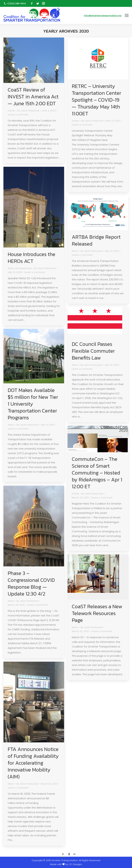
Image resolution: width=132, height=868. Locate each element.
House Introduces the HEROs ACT (32, 258)
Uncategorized (23, 268)
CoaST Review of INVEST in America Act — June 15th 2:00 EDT (33, 97)
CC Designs (75, 864)
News (11, 268)
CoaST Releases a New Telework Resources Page (97, 613)
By (28, 111)
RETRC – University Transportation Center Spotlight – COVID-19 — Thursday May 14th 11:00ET (97, 100)
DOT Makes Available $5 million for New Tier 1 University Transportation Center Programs (33, 404)
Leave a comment (18, 115)
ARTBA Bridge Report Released (96, 240)
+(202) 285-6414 (16, 4)
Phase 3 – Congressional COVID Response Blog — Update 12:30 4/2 (31, 584)
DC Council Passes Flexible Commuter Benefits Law (93, 351)
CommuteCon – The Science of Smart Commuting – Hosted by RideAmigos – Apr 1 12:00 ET (97, 473)
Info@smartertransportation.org (103, 16)
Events (11, 111)
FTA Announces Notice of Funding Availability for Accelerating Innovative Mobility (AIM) (33, 763)
